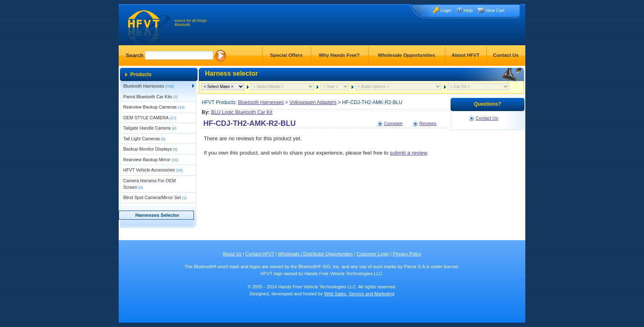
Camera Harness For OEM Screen (149, 184)
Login (446, 10)
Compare (393, 123)
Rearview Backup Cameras (154, 107)
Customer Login (373, 254)
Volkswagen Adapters (313, 102)
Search (135, 55)
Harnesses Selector (158, 215)
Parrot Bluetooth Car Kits (151, 97)
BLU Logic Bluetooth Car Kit (242, 112)
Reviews (428, 123)
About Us (232, 254)
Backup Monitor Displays (150, 149)
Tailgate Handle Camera (150, 128)
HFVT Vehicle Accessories (153, 170)
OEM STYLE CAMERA (150, 118)
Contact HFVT (260, 254)
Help (468, 10)
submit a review (408, 153)
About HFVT (465, 55)
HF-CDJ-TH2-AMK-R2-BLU (250, 123)
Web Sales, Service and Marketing (359, 294)
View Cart (495, 10)
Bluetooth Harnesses (149, 86)
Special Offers (286, 55)
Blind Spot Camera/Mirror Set (155, 197)
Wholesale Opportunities (406, 55)
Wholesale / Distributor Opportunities (315, 254)
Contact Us (506, 55)
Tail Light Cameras (144, 139)
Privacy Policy (407, 254)
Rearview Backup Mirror (151, 160)
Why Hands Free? (339, 55)
